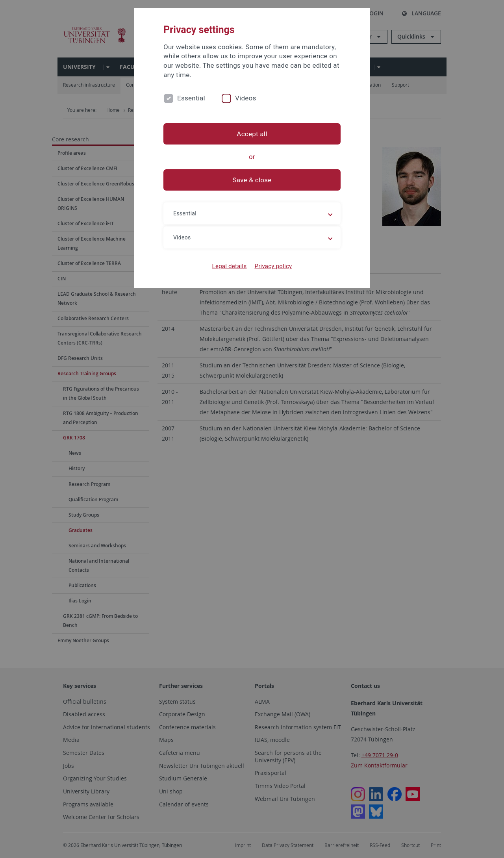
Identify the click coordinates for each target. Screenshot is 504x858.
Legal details (230, 266)
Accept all (252, 134)
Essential (191, 98)
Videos (246, 98)
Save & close (252, 180)
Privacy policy (273, 266)
